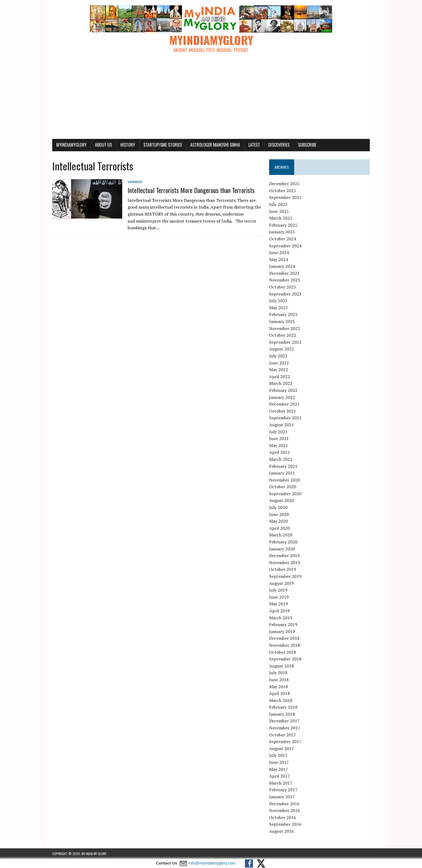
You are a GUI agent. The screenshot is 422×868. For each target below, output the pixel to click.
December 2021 (284, 404)
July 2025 (278, 204)
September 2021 (285, 418)
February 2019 (283, 624)
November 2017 (285, 728)
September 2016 (285, 824)
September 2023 (285, 294)
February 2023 (283, 314)
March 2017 (281, 783)
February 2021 (283, 466)
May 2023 (279, 308)
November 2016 (285, 810)
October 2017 (283, 735)
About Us (103, 145)
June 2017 (279, 762)
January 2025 (282, 232)
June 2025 (279, 211)
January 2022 (282, 397)
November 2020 (285, 480)
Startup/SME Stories (163, 145)
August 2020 (282, 500)
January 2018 (282, 714)
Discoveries (279, 145)
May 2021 (279, 445)
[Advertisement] (211, 99)
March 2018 (281, 700)
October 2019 (283, 569)
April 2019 (279, 611)
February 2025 (283, 225)
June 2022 (279, 363)
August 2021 (282, 425)
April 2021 (279, 452)
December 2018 (284, 638)
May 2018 (279, 687)
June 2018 (279, 680)
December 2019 (284, 556)
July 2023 (278, 301)
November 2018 (285, 645)
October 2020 (283, 487)
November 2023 (285, 280)
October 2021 (283, 411)
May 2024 (279, 259)
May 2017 (279, 769)
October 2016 (283, 817)
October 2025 (283, 191)
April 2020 (279, 528)
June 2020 (279, 514)
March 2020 (281, 535)
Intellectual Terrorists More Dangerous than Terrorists (191, 190)
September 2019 (285, 576)
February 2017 (283, 790)
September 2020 (285, 494)
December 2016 (284, 804)
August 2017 (282, 748)
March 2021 (281, 459)
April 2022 (279, 377)
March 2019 (281, 618)
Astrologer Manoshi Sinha (215, 145)
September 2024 (285, 246)
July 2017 (278, 755)
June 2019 (279, 597)
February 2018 (283, 707)
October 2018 (283, 652)
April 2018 (279, 693)
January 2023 (282, 321)
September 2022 (285, 342)
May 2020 (279, 521)
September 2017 (285, 742)
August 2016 (282, 831)
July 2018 (278, 673)
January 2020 (282, 549)
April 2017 (279, 776)
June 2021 (279, 438)
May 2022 (279, 370)
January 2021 (282, 473)
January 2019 (282, 631)
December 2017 (284, 721)
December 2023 (284, 273)
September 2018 (285, 659)
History (128, 145)
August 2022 (282, 349)
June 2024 (279, 252)
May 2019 (279, 604)
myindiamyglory (71, 145)
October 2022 (283, 335)
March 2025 (281, 218)
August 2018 (282, 666)
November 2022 (285, 328)
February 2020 (283, 542)
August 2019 (282, 583)
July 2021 (278, 432)
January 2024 (282, 266)
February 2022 (283, 390)
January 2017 (282, 797)
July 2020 (278, 507)
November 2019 (285, 563)
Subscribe (307, 145)
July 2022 (278, 356)
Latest (254, 145)
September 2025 (285, 197)
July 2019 (278, 590)
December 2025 (284, 184)
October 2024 (283, 239)
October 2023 (283, 287)
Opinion (135, 182)
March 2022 (281, 383)
